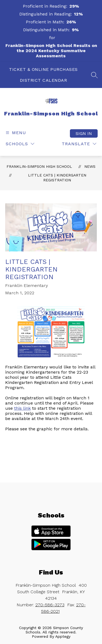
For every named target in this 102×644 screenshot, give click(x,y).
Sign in (84, 133)
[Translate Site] (79, 144)
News (90, 166)
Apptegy (63, 636)
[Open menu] (15, 133)
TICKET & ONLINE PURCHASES (43, 69)
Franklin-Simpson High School (39, 166)
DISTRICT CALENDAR (44, 80)
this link (22, 408)
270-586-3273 (50, 605)
